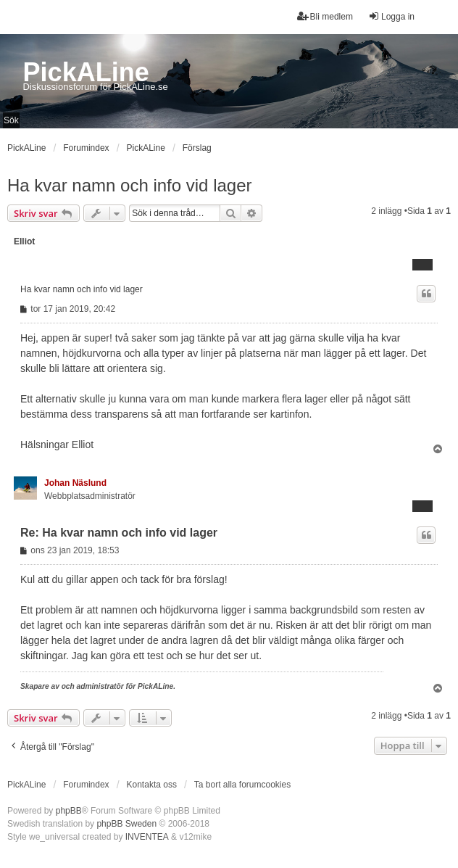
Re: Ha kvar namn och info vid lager (119, 533)
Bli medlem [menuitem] (325, 16)
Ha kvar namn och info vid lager (130, 185)
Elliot (24, 241)
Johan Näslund (75, 483)
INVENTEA (147, 837)
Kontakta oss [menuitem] (152, 785)
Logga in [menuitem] (391, 16)
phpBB (69, 811)
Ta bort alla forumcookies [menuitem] (242, 785)
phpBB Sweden (126, 824)
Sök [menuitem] (11, 120)
